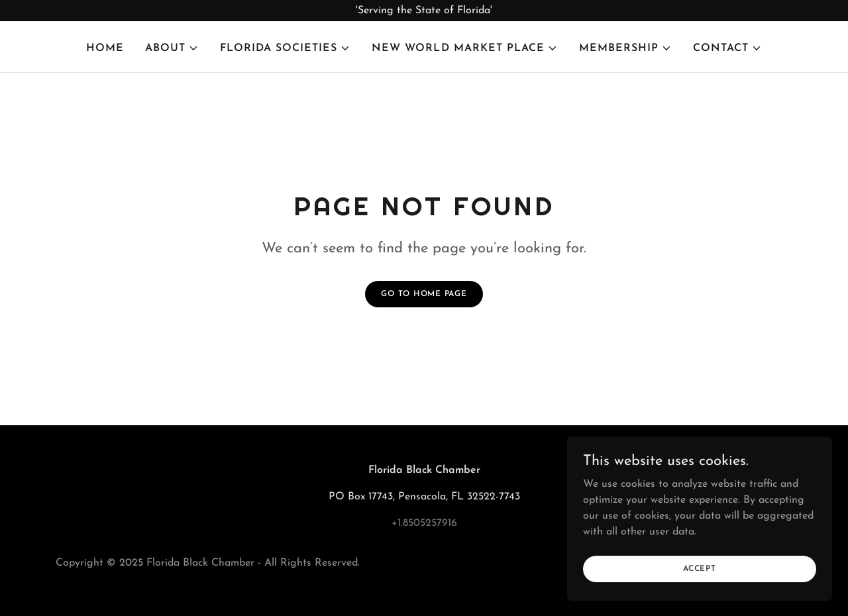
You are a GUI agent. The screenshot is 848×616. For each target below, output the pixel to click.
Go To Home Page (424, 294)
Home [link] (105, 48)
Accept (700, 595)
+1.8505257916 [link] (424, 523)
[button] (172, 48)
